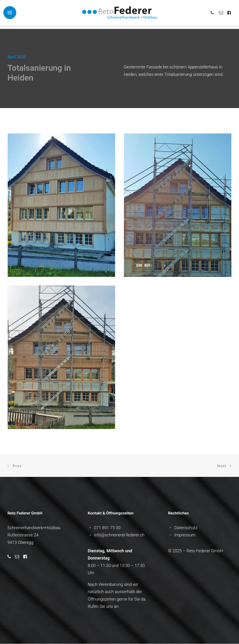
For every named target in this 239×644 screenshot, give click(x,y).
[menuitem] (214, 14)
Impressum (185, 535)
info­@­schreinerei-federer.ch (119, 535)
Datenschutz (186, 528)
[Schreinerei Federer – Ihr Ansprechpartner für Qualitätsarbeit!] (119, 14)
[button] (214, 14)
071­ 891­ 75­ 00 (107, 528)
